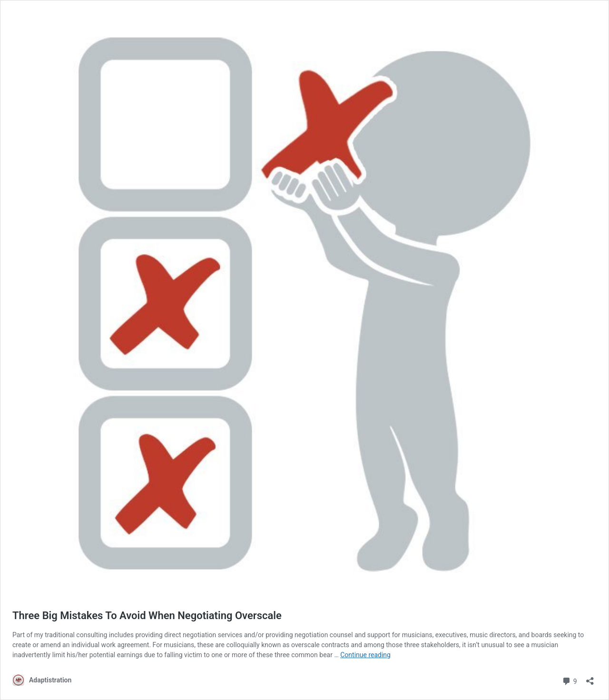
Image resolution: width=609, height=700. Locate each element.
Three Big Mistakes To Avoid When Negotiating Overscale (147, 616)
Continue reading (365, 655)
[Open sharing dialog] (590, 678)
